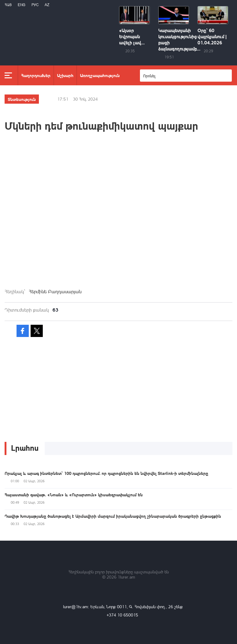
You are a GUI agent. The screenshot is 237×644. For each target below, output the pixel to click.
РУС (35, 5)
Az (47, 5)
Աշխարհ (65, 75)
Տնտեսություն (22, 99)
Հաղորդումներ (36, 75)
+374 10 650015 (122, 615)
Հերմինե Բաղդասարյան (55, 291)
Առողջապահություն (100, 75)
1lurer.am (126, 577)
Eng (22, 5)
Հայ (8, 5)
